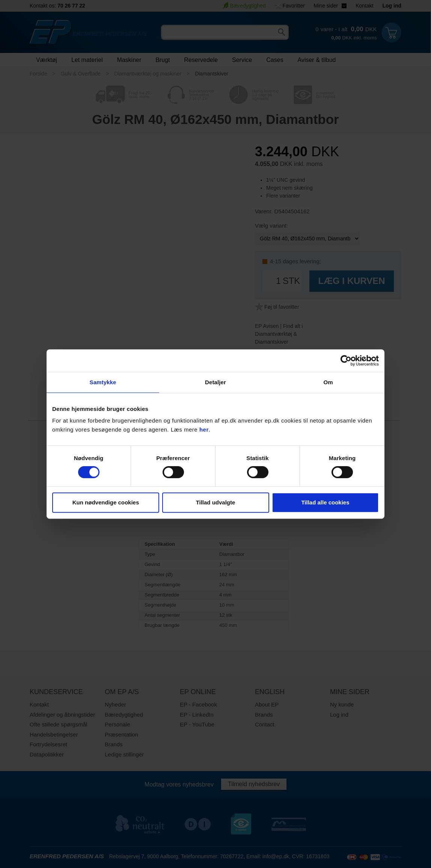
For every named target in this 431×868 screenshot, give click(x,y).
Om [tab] (328, 382)
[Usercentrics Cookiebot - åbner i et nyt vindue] (346, 361)
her (204, 429)
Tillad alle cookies (325, 502)
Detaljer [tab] (215, 382)
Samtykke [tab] (103, 382)
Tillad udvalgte (216, 502)
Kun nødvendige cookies (106, 502)
